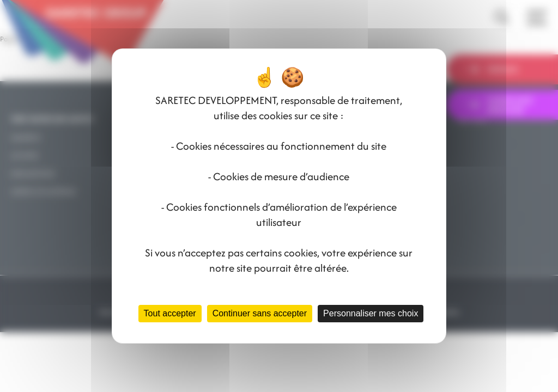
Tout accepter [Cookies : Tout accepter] (170, 313)
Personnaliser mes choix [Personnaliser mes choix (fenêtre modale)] (371, 313)
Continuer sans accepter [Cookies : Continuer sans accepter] (260, 313)
